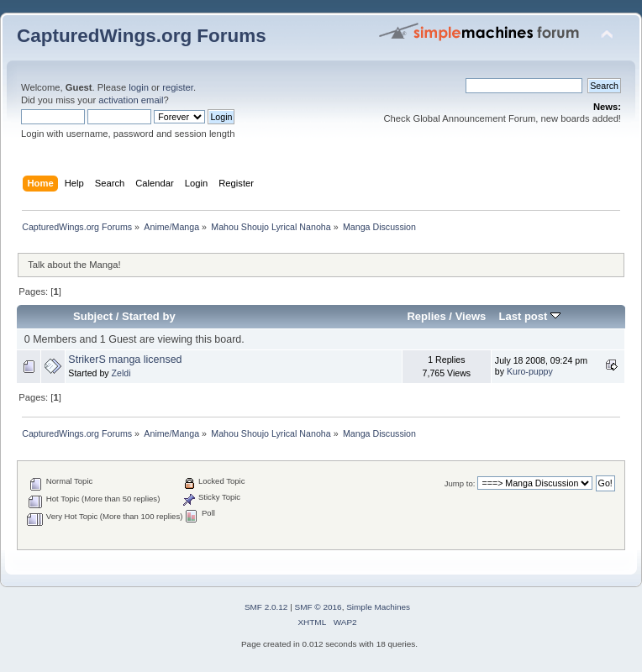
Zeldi (121, 373)
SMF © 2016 (318, 607)
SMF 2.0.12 (266, 607)
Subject (93, 316)
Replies (426, 316)
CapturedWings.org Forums (142, 36)
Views (471, 316)
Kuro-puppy (530, 371)
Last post (529, 316)
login (139, 87)
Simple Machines (378, 607)
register (178, 87)
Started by (149, 316)
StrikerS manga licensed (125, 360)
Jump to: (460, 483)
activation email (131, 100)
